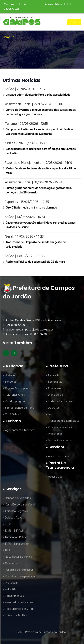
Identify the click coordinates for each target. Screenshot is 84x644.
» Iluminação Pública (15, 537)
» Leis (49, 414)
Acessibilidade (54, 4)
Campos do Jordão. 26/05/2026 (16, 7)
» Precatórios (54, 434)
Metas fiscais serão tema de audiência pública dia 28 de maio (41, 171)
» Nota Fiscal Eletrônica (17, 557)
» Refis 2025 (11, 589)
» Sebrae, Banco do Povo (19, 408)
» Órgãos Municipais (15, 388)
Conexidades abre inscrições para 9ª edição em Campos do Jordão (41, 151)
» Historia (9, 375)
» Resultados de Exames (18, 602)
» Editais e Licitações (59, 401)
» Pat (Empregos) (14, 401)
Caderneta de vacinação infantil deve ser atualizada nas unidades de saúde (41, 225)
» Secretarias (54, 382)
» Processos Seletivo (59, 427)
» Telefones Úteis (14, 395)
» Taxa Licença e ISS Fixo (18, 609)
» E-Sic (7, 524)
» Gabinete (53, 375)
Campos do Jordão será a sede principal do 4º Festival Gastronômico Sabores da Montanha (39, 132)
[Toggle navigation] (74, 22)
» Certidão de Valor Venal (19, 505)
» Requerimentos (13, 596)
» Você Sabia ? (12, 414)
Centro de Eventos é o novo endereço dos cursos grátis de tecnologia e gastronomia (41, 112)
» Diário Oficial (55, 395)
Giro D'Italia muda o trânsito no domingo (31, 208)
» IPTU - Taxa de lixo (16, 544)
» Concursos (53, 388)
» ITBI (6, 550)
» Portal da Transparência (19, 576)
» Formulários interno (59, 441)
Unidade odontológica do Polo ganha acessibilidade (38, 95)
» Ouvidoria (10, 563)
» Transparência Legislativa (63, 421)
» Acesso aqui (54, 477)
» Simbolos (10, 382)
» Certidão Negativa (15, 511)
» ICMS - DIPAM (13, 531)
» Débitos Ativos (13, 518)
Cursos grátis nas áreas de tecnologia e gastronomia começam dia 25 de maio (39, 190)
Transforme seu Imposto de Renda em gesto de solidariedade (36, 245)
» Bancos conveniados (17, 498)
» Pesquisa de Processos (18, 570)
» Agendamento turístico (19, 430)
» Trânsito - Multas (15, 616)
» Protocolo (10, 583)
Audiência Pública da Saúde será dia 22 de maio (35, 262)
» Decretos (53, 408)
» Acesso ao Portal (58, 456)
